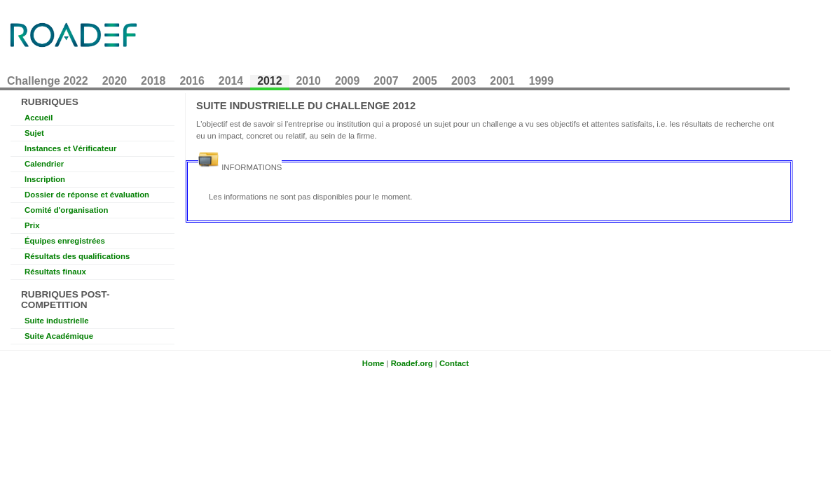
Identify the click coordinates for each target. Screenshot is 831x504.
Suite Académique (59, 336)
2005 (425, 81)
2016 (192, 81)
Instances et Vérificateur (70, 148)
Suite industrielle (57, 321)
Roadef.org (412, 363)
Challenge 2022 (48, 81)
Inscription (45, 179)
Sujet (34, 133)
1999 (541, 81)
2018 (153, 81)
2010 (309, 81)
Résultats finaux (55, 272)
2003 (463, 81)
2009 (347, 81)
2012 (269, 81)
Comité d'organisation (66, 210)
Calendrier (44, 164)
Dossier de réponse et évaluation (87, 195)
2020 (115, 81)
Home (373, 363)
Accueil (39, 118)
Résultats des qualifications (77, 256)
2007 (386, 81)
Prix (32, 225)
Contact (454, 363)
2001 (502, 81)
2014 (231, 81)
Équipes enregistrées (65, 241)
